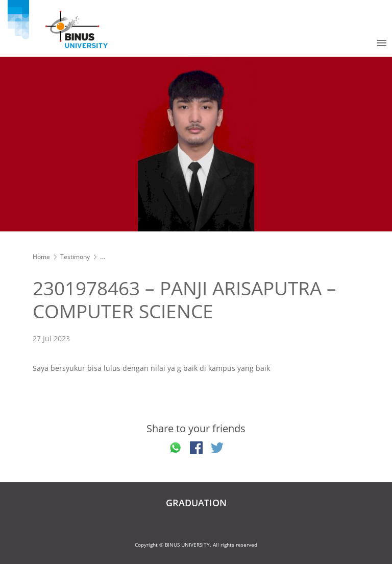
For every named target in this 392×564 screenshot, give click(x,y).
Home (41, 257)
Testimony (75, 257)
